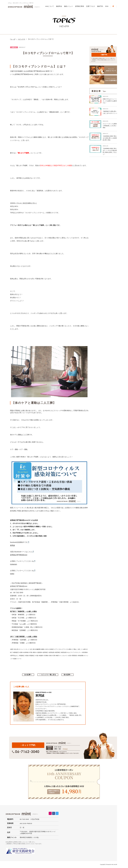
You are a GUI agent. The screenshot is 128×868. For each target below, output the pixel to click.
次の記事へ (28, 675)
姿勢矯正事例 (79, 6)
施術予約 (100, 6)
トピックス (21, 39)
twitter (12, 574)
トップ (13, 39)
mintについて (49, 6)
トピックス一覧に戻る (48, 675)
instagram (14, 564)
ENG (107, 6)
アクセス (65, 749)
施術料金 (59, 6)
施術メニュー (69, 6)
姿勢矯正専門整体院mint (19, 555)
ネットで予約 (28, 745)
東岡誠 (12, 545)
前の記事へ (68, 675)
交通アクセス (91, 6)
